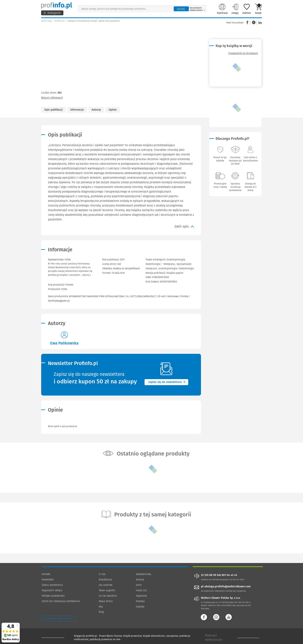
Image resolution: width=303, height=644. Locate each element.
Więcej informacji (52, 98)
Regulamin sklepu (52, 590)
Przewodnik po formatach (243, 53)
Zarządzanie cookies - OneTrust (59, 618)
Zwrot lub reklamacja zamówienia (61, 601)
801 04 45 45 (229, 575)
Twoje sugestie (107, 590)
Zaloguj (235, 9)
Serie (139, 585)
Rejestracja (222, 9)
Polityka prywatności (53, 596)
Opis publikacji (53, 110)
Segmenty (141, 596)
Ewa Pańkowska (64, 343)
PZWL (64, 289)
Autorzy (96, 110)
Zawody (140, 607)
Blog (101, 612)
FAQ (101, 607)
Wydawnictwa (143, 574)
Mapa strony (106, 601)
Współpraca (105, 580)
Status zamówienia (52, 585)
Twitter (254, 23)
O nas (102, 574)
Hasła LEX (141, 590)
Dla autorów (106, 585)
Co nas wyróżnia (108, 596)
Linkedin (260, 23)
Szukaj (181, 9)
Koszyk (258, 9)
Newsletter (48, 580)
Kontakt (46, 574)
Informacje (77, 110)
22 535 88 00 (209, 575)
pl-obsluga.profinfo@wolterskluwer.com (226, 586)
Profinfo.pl (59, 21)
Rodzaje (140, 601)
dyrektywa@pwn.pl (59, 301)
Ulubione (247, 9)
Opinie (113, 110)
